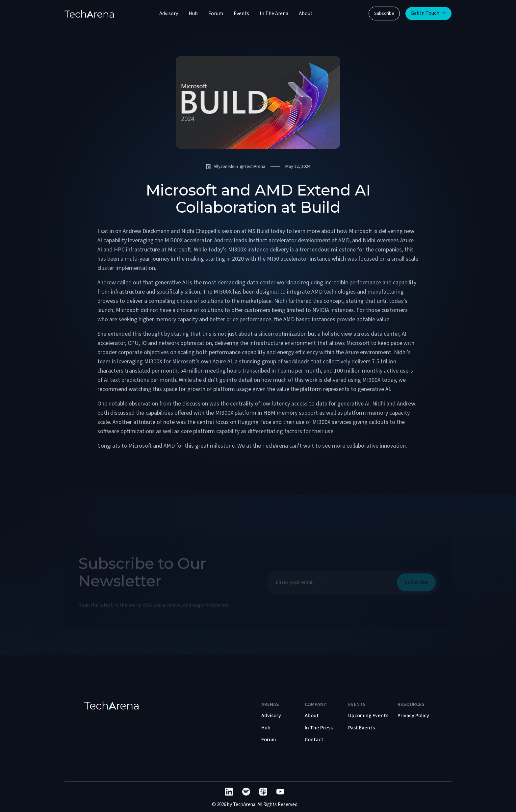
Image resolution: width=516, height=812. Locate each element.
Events (241, 13)
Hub (193, 13)
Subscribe (384, 13)
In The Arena (274, 13)
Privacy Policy (413, 716)
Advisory (169, 13)
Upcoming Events (368, 716)
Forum (216, 13)
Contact (314, 740)
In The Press (319, 728)
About (306, 13)
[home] (89, 13)
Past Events (361, 728)
